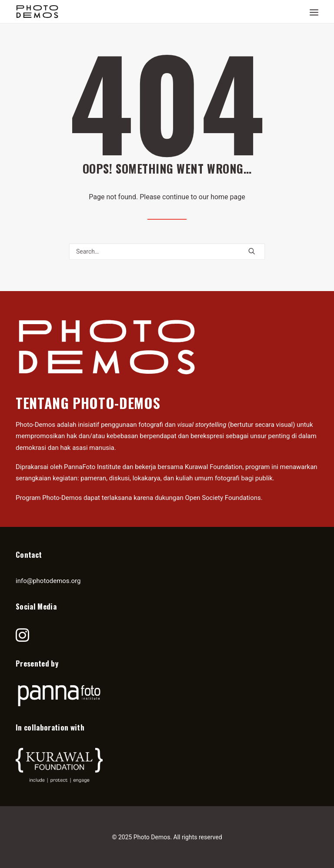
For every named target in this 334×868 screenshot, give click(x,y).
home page (228, 197)
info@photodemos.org (48, 581)
